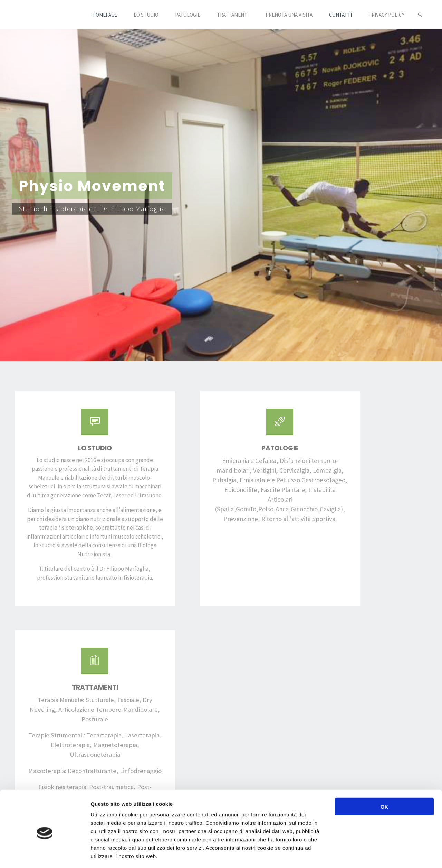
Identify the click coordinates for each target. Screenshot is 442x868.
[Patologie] (221, 424)
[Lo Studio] (75, 424)
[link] (420, 15)
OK (385, 777)
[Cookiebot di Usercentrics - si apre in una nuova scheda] (45, 855)
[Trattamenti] (367, 424)
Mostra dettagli (367, 854)
